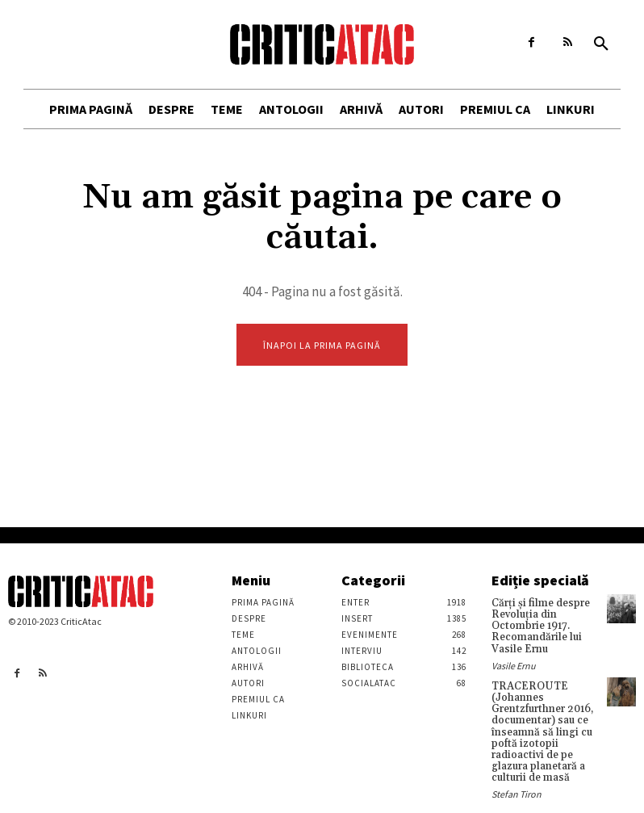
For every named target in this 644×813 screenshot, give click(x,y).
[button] (601, 44)
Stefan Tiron (516, 785)
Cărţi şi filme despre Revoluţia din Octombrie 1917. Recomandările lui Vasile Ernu (538, 625)
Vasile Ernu (514, 662)
